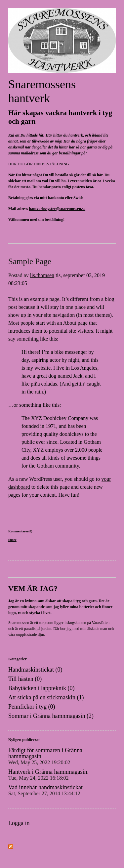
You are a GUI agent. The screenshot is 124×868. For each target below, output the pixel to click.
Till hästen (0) (25, 679)
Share (12, 540)
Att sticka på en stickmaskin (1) (46, 697)
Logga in (19, 823)
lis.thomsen (42, 275)
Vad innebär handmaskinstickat (45, 790)
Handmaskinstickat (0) (35, 670)
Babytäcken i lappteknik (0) (41, 688)
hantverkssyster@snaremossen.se (57, 209)
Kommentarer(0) (20, 531)
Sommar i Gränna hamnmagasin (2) (51, 716)
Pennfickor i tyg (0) (32, 707)
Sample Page (30, 261)
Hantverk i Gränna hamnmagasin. (48, 775)
